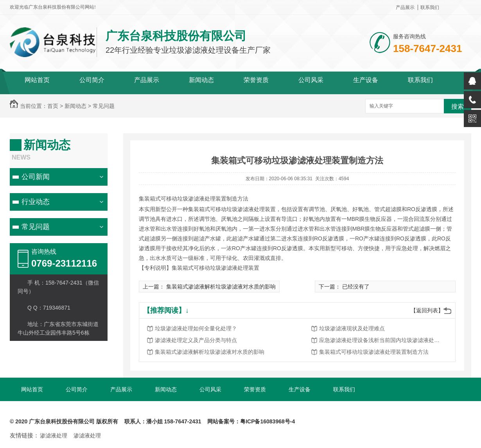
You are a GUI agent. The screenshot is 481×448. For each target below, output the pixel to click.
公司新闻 (36, 177)
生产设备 (366, 80)
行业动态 (36, 202)
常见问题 (104, 106)
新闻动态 (201, 80)
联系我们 (430, 7)
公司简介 (92, 80)
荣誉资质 (256, 80)
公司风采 (311, 80)
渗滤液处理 (54, 435)
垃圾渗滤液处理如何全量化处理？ (196, 328)
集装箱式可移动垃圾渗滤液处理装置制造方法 (374, 352)
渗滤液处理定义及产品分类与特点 (196, 340)
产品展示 (405, 7)
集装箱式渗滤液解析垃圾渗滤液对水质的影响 (221, 287)
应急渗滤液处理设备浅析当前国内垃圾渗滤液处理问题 (382, 340)
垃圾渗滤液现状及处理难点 (352, 328)
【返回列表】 (427, 310)
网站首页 (37, 80)
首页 (53, 106)
